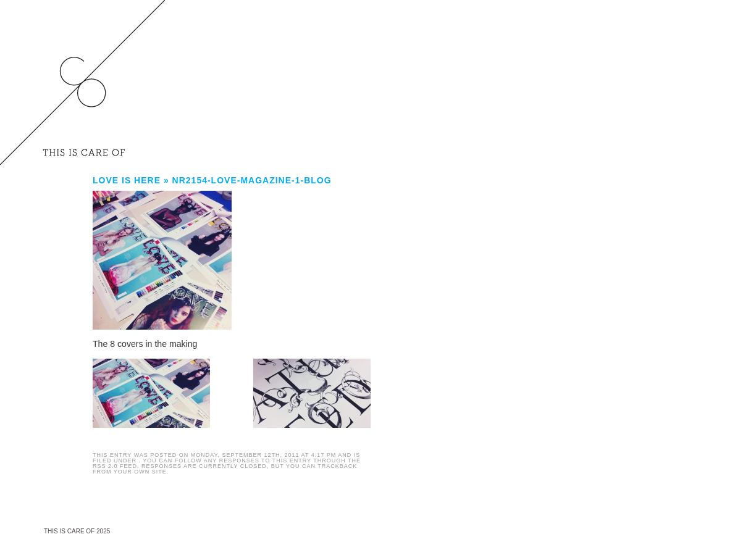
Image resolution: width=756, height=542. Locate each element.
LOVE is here (127, 180)
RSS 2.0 (105, 466)
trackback (337, 466)
